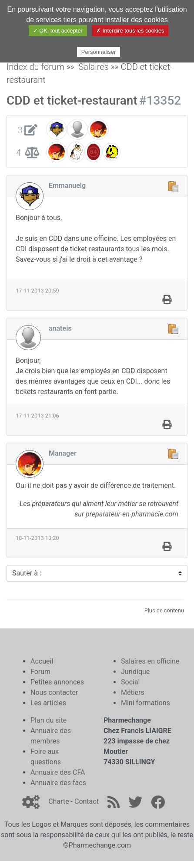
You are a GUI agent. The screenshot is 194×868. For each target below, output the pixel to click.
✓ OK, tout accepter (58, 31)
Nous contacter (54, 692)
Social (130, 682)
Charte (59, 801)
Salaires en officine (150, 661)
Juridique (135, 672)
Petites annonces (57, 682)
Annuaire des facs (58, 783)
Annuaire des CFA (58, 772)
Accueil (42, 661)
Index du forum (35, 67)
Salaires (93, 67)
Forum (40, 672)
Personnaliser (99, 52)
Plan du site (48, 720)
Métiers (133, 692)
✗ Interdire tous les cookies (130, 31)
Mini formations (145, 703)
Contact (87, 801)
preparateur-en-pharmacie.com (132, 514)
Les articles (48, 703)
